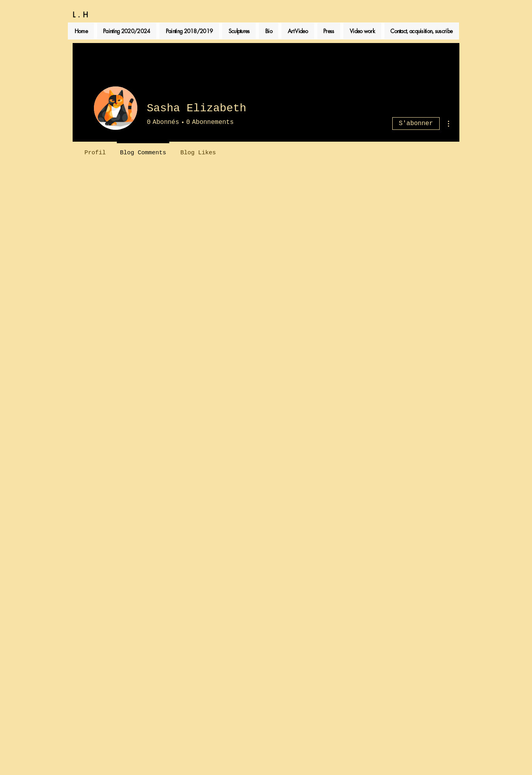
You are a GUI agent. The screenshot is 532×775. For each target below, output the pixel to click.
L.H (81, 15)
